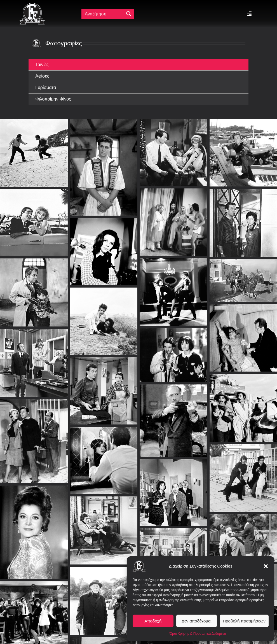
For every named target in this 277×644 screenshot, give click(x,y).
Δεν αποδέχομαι (197, 621)
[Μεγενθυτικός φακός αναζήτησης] (129, 14)
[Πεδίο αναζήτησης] (103, 14)
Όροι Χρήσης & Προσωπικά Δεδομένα (198, 634)
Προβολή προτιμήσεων (244, 621)
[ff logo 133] (32, 5)
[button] (266, 566)
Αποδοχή (153, 621)
